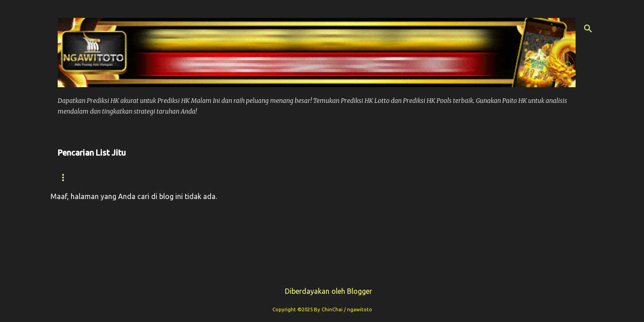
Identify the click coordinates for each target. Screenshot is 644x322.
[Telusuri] (588, 29)
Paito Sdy (529, 177)
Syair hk (127, 177)
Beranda (74, 177)
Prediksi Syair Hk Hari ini (323, 177)
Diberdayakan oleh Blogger (322, 291)
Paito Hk (241, 177)
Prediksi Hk (184, 177)
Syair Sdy (474, 177)
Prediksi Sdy (413, 177)
